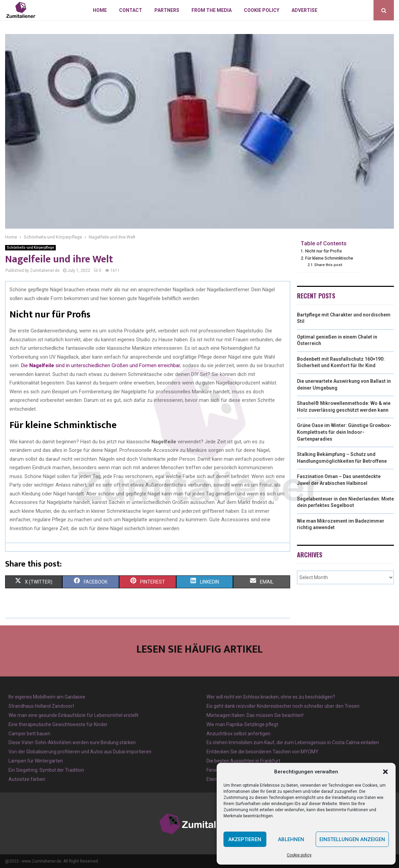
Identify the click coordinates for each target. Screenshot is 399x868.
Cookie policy (299, 855)
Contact (131, 10)
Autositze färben (27, 779)
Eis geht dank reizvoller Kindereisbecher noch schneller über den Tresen (283, 706)
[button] (385, 772)
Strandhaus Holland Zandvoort (41, 706)
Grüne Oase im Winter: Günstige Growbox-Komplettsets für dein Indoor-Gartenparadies (344, 432)
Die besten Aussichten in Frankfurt (243, 761)
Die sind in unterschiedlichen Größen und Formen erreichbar (101, 365)
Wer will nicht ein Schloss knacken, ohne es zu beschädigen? (271, 697)
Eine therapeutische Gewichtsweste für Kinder (58, 724)
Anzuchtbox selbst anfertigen (238, 734)
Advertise (304, 10)
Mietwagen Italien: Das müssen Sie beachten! (255, 715)
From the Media (212, 10)
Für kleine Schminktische (329, 258)
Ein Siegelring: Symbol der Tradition (46, 770)
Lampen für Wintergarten (36, 761)
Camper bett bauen (29, 734)
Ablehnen (291, 839)
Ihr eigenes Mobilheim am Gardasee (47, 697)
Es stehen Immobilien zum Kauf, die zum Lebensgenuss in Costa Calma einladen (293, 742)
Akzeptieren (245, 839)
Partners (167, 10)
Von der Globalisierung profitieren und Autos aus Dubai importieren (80, 752)
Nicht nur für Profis (323, 251)
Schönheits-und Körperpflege (30, 248)
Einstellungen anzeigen (352, 839)
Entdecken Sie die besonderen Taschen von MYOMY (262, 752)
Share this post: (329, 265)
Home (100, 10)
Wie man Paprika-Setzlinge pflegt (242, 724)
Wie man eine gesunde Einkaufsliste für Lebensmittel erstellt (73, 715)
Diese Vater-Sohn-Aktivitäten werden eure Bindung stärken (72, 742)
